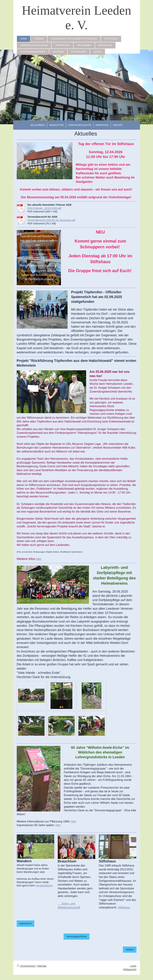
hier (39, 559)
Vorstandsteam (44, 886)
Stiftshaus (124, 907)
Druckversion (26, 966)
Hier (74, 821)
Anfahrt (130, 950)
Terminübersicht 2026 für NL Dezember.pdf (51, 220)
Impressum (26, 923)
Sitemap (42, 966)
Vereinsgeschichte (76, 936)
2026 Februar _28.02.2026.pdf (44, 208)
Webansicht (130, 969)
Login (133, 966)
